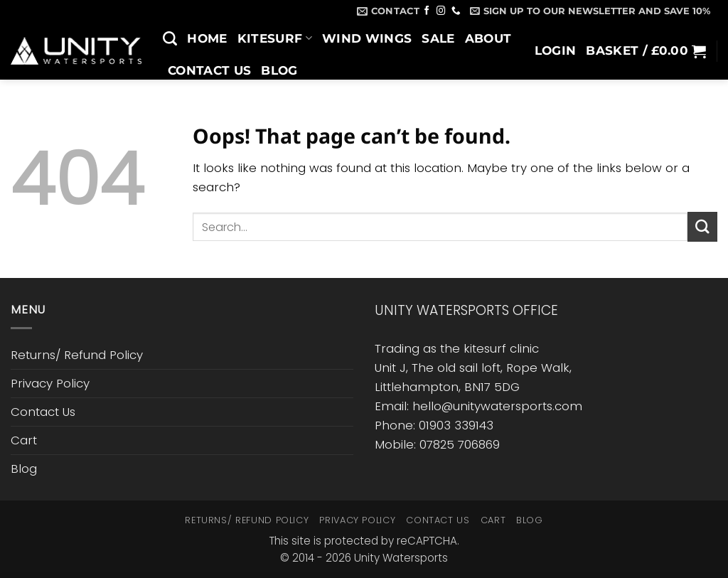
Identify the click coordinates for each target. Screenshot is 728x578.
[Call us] (456, 11)
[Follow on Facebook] (427, 11)
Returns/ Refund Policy (77, 355)
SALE (438, 38)
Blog (279, 70)
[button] (590, 11)
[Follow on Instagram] (441, 11)
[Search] (170, 38)
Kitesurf (275, 38)
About (488, 38)
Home (207, 38)
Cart (24, 440)
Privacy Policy (50, 383)
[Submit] (702, 226)
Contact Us (209, 70)
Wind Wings (367, 38)
